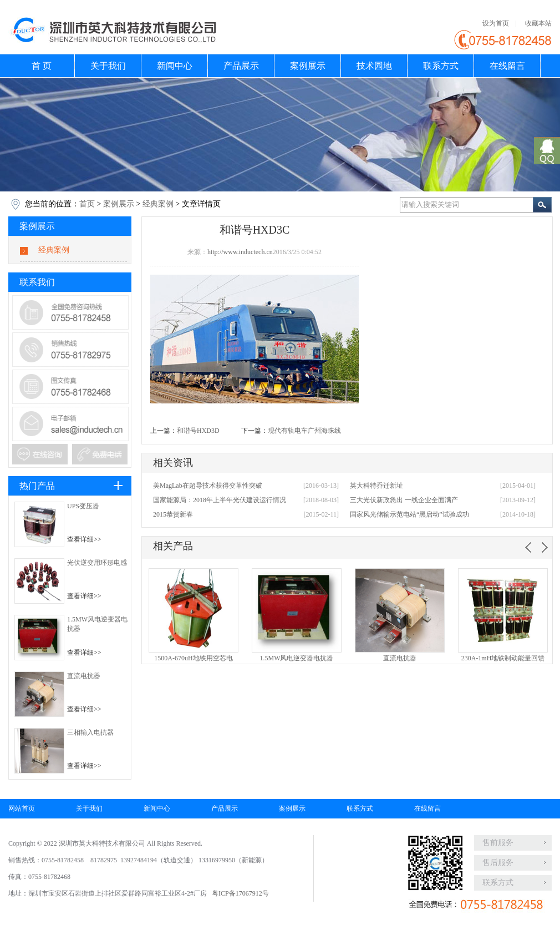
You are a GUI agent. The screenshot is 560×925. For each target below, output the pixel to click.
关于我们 (108, 66)
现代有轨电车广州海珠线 (304, 431)
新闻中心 (175, 66)
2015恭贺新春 (173, 514)
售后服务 (498, 863)
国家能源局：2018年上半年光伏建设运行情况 (220, 500)
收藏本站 (538, 23)
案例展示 (308, 66)
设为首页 (496, 23)
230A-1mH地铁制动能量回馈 (503, 658)
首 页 (42, 66)
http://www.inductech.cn (240, 252)
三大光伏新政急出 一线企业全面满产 (404, 500)
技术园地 (374, 66)
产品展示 (241, 66)
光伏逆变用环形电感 (97, 563)
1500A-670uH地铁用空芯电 (193, 658)
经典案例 (158, 204)
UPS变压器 (83, 506)
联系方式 (441, 66)
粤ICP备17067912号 (240, 893)
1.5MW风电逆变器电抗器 (297, 658)
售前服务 (498, 843)
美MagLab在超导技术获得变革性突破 (208, 486)
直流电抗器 (84, 676)
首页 (87, 204)
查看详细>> (84, 539)
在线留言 (507, 66)
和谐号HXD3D (198, 431)
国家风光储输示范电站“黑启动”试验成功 (409, 514)
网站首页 (22, 808)
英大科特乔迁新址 (376, 486)
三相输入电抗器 (90, 732)
